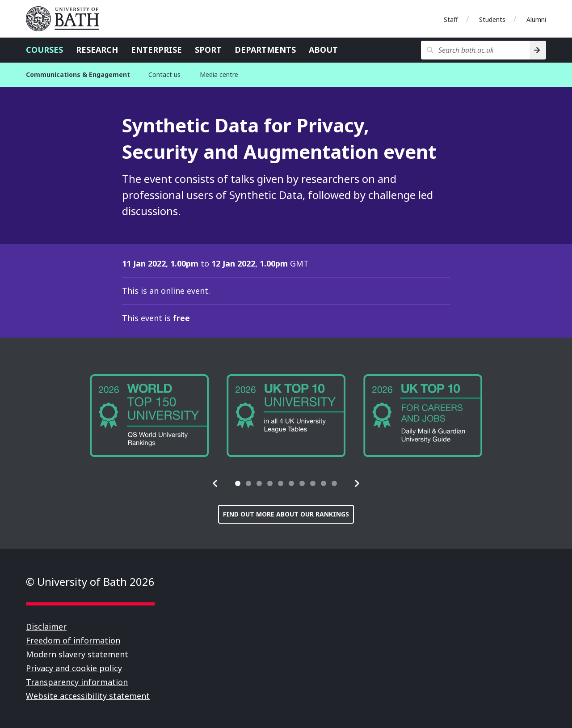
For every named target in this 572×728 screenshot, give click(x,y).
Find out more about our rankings (286, 514)
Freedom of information (73, 640)
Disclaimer (46, 626)
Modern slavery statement (77, 654)
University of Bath (66, 19)
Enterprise (156, 50)
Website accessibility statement (88, 696)
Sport (208, 50)
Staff (451, 19)
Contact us (164, 74)
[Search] (538, 50)
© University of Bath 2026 (90, 582)
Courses (44, 50)
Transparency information (77, 682)
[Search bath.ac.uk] (475, 50)
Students (492, 19)
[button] (215, 483)
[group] (149, 416)
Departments (265, 50)
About (323, 50)
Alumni (536, 19)
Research (97, 50)
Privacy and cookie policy (74, 668)
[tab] (238, 483)
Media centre (219, 74)
